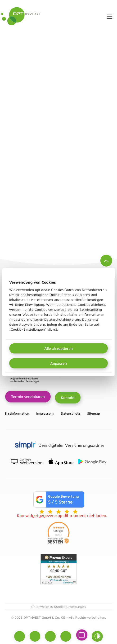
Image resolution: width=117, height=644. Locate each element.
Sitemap (94, 413)
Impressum (45, 413)
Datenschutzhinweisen (62, 319)
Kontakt (68, 398)
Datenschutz (70, 413)
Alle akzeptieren (58, 348)
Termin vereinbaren (28, 396)
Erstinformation (17, 413)
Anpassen (58, 363)
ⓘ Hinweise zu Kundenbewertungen (58, 607)
